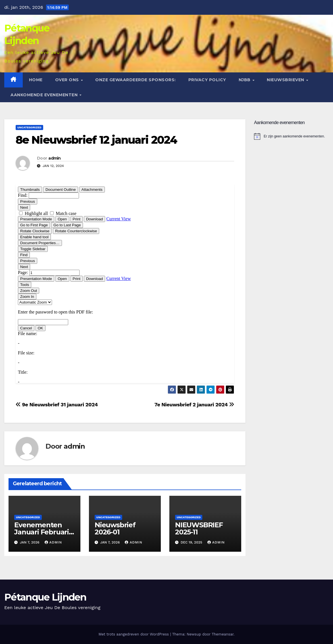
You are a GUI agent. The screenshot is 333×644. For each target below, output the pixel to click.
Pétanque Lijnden (45, 597)
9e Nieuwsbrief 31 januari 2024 (57, 404)
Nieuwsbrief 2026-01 (115, 528)
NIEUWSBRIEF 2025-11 (199, 528)
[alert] (291, 136)
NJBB (245, 80)
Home (36, 80)
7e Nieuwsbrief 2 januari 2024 (194, 404)
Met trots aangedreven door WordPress (134, 634)
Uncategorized (29, 127)
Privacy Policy (207, 80)
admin (55, 158)
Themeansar (223, 634)
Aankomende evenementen (45, 95)
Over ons (68, 80)
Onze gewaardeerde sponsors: (136, 80)
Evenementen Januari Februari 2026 (41, 532)
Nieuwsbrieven (286, 80)
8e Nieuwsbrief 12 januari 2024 (96, 140)
